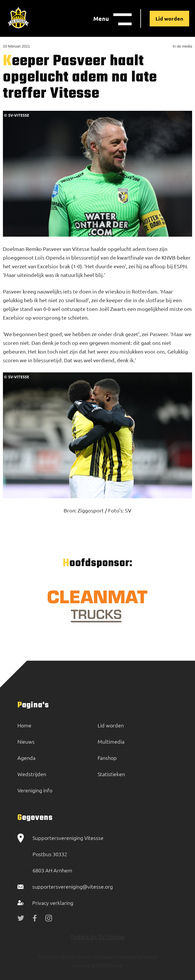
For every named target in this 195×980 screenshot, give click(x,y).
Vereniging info (35, 790)
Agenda (26, 758)
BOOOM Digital (107, 965)
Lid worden (169, 18)
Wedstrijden (32, 774)
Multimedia (111, 741)
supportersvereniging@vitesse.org (73, 886)
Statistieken (111, 774)
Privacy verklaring (53, 903)
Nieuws (26, 741)
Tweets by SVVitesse (98, 936)
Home (24, 725)
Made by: (82, 965)
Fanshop (107, 758)
